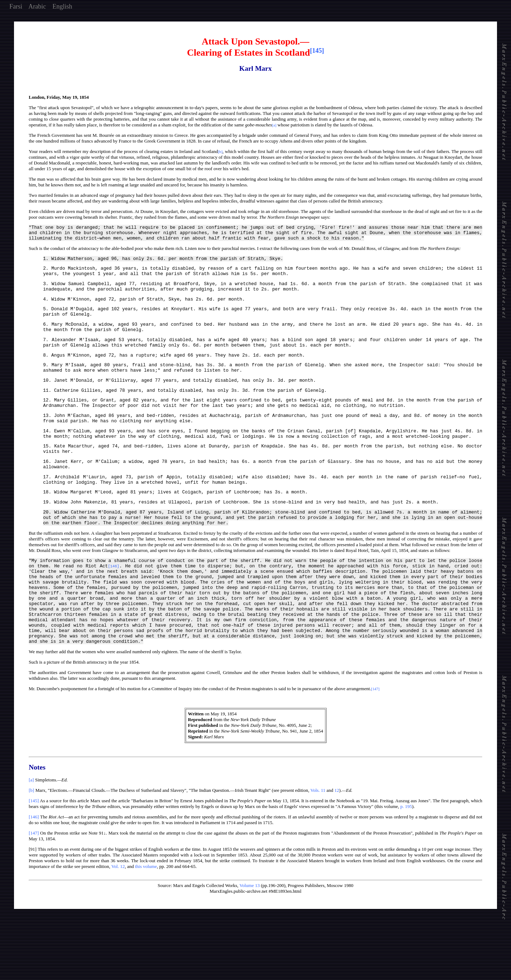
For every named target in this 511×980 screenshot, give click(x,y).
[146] (34, 874)
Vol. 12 (118, 923)
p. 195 (406, 863)
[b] (31, 847)
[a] (31, 837)
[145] (34, 858)
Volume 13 (250, 942)
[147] (34, 890)
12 (337, 847)
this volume (146, 923)
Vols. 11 (318, 847)
